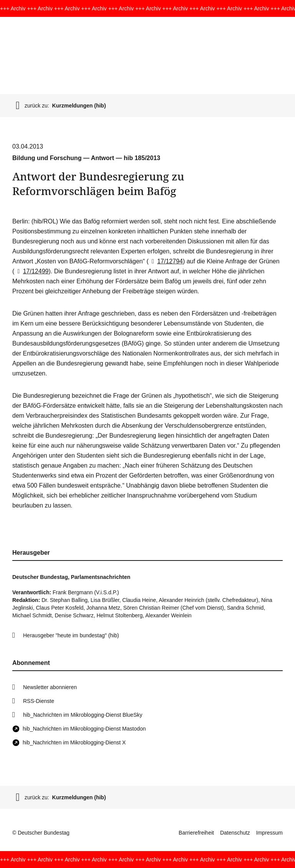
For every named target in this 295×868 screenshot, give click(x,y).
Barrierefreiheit (196, 833)
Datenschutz (235, 833)
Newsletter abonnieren (50, 687)
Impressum (269, 833)
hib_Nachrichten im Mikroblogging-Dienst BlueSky (83, 715)
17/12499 (31, 271)
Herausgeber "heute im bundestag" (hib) (71, 635)
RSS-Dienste (39, 701)
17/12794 (166, 261)
